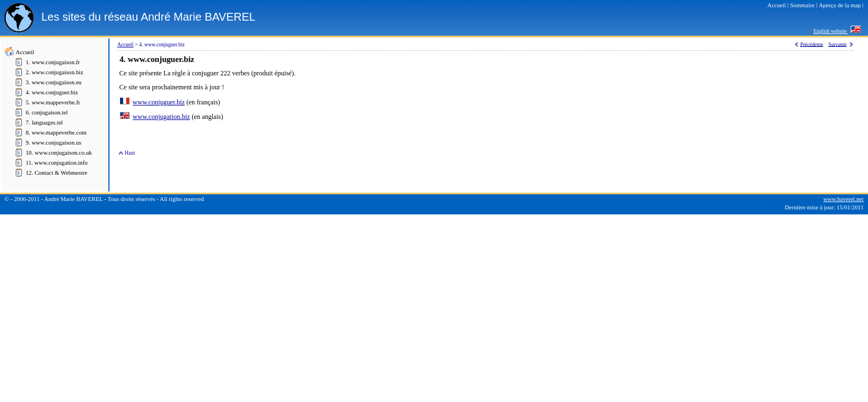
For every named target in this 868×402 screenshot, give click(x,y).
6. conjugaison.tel (47, 113)
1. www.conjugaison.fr (53, 62)
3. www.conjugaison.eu (54, 82)
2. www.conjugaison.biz (54, 72)
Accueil (25, 52)
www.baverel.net (843, 199)
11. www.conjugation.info (57, 163)
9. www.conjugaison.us (53, 143)
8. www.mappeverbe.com (56, 133)
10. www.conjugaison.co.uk (59, 153)
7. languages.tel (44, 123)
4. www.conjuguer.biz (52, 92)
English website (831, 31)
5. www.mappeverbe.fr (53, 102)
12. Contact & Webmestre (56, 173)
